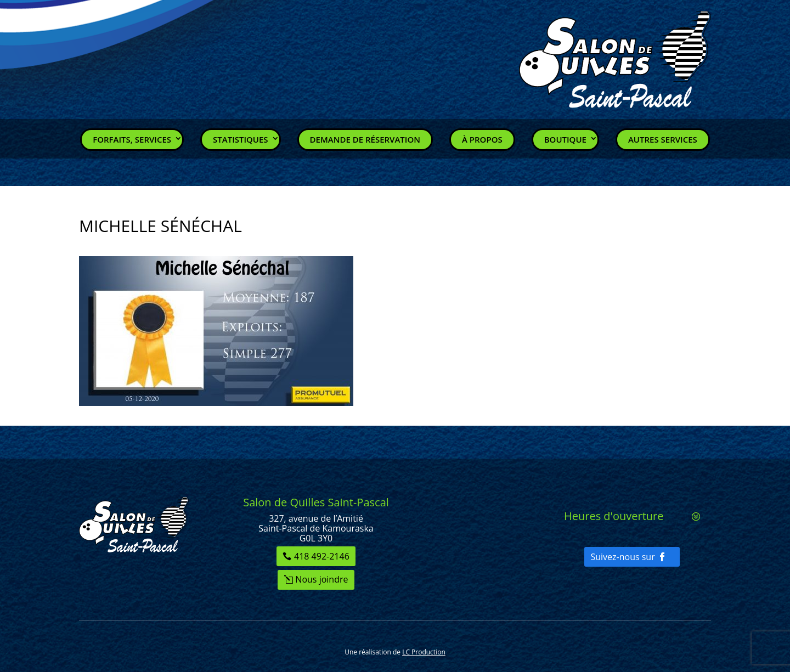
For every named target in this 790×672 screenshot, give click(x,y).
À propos (482, 139)
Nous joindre (321, 579)
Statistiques (241, 139)
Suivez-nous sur (622, 557)
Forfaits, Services (132, 139)
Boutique (565, 139)
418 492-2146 (322, 556)
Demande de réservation (365, 139)
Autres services (663, 139)
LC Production (424, 652)
